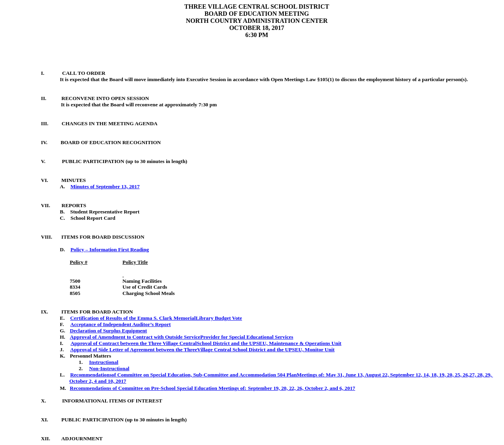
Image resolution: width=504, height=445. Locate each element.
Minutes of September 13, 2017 (105, 186)
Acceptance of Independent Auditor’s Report (121, 324)
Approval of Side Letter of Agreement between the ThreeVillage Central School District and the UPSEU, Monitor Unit (202, 350)
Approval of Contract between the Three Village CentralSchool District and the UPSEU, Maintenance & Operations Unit (206, 343)
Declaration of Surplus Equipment (108, 331)
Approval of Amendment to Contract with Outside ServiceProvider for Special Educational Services (181, 337)
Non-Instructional (109, 368)
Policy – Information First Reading (110, 249)
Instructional (104, 362)
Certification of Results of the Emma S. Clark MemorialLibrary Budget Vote (156, 318)
